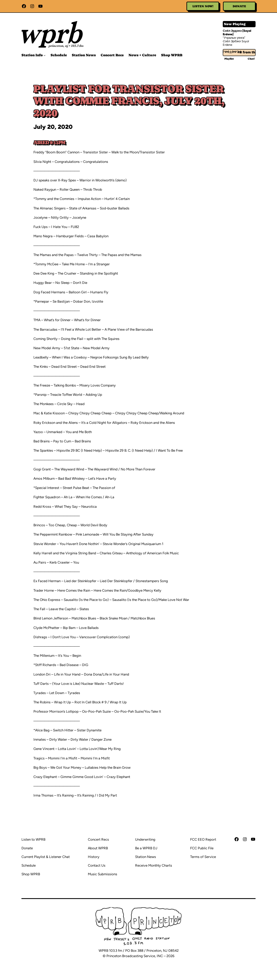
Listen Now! (203, 6)
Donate (239, 6)
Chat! (251, 59)
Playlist (229, 59)
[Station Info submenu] (45, 55)
